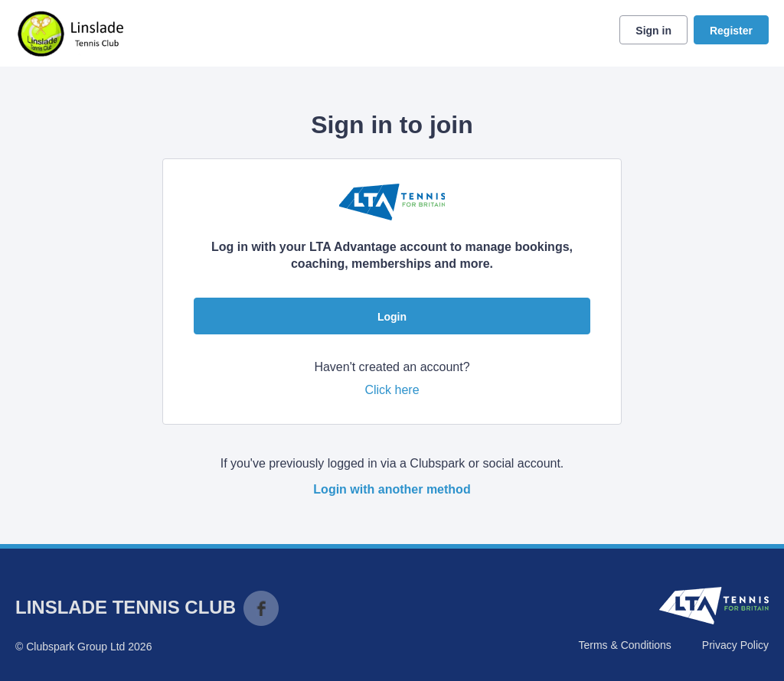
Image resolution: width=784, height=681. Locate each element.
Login (392, 317)
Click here (392, 390)
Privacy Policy (735, 645)
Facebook (261, 608)
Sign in (653, 31)
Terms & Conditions (624, 645)
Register (731, 31)
